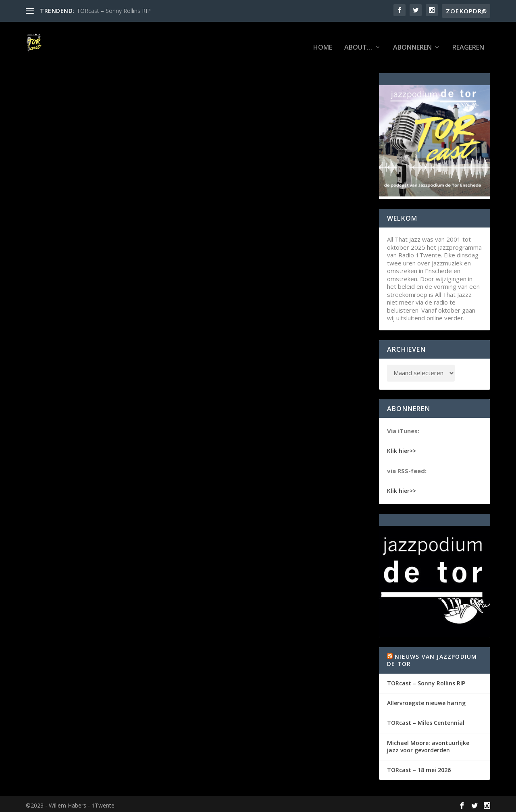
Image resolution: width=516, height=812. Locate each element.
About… (358, 39)
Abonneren (412, 39)
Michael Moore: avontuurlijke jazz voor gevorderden (428, 744)
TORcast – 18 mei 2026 (419, 767)
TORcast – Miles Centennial (426, 720)
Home (323, 39)
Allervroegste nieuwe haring (426, 700)
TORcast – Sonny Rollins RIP (114, 11)
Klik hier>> (402, 448)
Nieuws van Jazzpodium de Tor (432, 657)
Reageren (468, 39)
